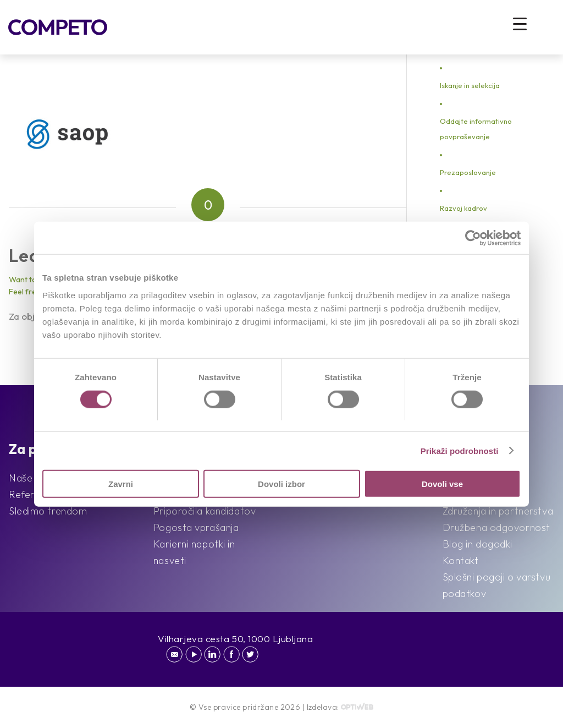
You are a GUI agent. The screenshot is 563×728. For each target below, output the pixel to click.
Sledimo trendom (48, 511)
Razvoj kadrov (463, 208)
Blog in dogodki (478, 544)
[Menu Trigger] (520, 23)
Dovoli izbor (281, 484)
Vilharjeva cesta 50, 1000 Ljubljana (236, 639)
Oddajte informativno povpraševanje (476, 129)
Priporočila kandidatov (205, 511)
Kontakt (461, 560)
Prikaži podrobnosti (460, 450)
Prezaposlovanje (468, 172)
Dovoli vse (442, 484)
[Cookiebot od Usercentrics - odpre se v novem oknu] (473, 238)
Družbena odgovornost (496, 527)
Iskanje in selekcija (470, 85)
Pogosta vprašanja (196, 527)
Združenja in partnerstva (498, 511)
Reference (32, 494)
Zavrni (121, 484)
